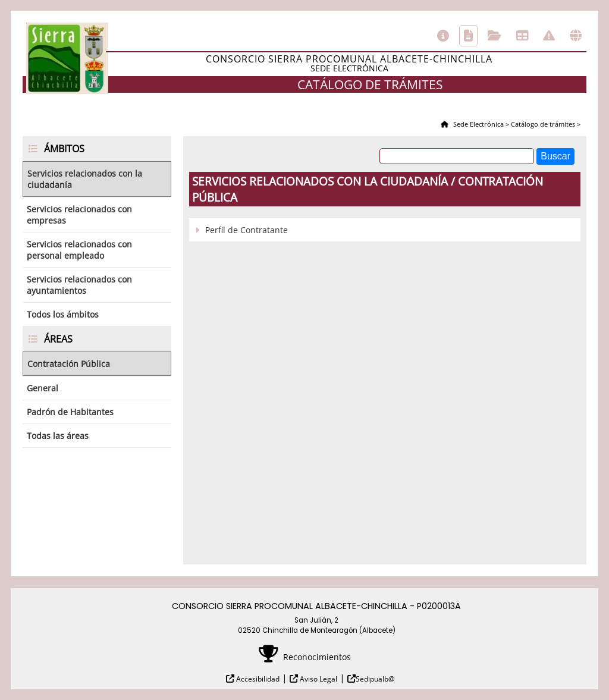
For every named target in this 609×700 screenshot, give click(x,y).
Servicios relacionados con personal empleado (79, 250)
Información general (443, 36)
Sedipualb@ (375, 679)
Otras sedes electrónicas (576, 36)
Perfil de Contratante (247, 230)
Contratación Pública (69, 364)
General (43, 388)
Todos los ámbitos (63, 314)
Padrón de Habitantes (70, 412)
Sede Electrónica (478, 124)
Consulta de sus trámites (495, 36)
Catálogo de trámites (468, 36)
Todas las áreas (58, 436)
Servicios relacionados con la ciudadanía (85, 179)
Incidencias (549, 36)
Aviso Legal (318, 679)
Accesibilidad (257, 679)
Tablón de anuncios (522, 36)
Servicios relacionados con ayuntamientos (79, 285)
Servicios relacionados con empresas (79, 215)
